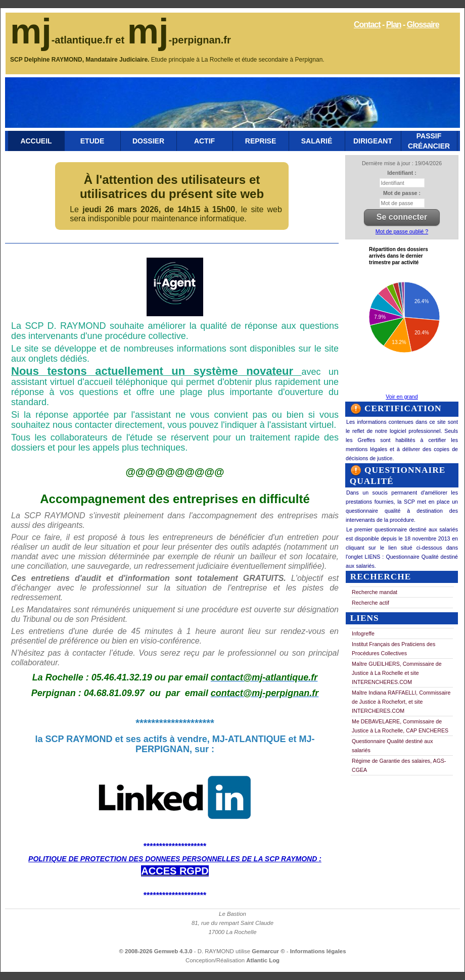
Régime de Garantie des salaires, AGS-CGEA (399, 765)
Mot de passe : (402, 193)
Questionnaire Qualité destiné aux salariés (392, 746)
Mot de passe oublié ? (402, 231)
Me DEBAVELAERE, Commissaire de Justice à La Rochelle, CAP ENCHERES (400, 726)
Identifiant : (402, 173)
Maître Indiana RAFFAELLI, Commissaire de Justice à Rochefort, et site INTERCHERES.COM (401, 702)
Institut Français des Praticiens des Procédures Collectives (393, 649)
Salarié (317, 141)
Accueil (36, 141)
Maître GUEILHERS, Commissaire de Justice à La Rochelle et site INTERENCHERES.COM (397, 673)
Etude (92, 141)
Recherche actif (370, 603)
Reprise (261, 141)
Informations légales (318, 951)
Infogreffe (363, 633)
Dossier (148, 141)
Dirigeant (373, 141)
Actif (204, 141)
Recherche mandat (375, 592)
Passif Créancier (429, 141)
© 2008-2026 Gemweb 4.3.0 (156, 951)
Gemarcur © (269, 951)
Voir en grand (402, 397)
